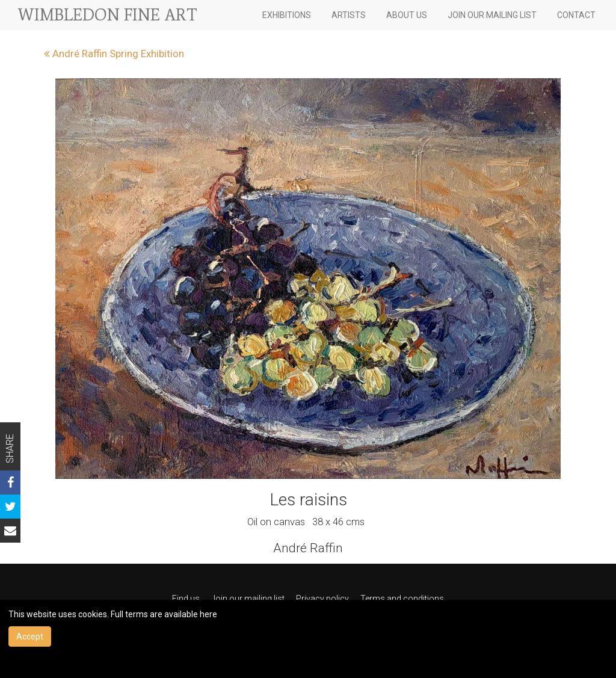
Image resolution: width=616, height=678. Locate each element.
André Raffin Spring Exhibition (114, 54)
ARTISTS (349, 15)
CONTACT (576, 15)
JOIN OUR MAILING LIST (492, 15)
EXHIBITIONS (287, 15)
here (208, 614)
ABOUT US (407, 15)
